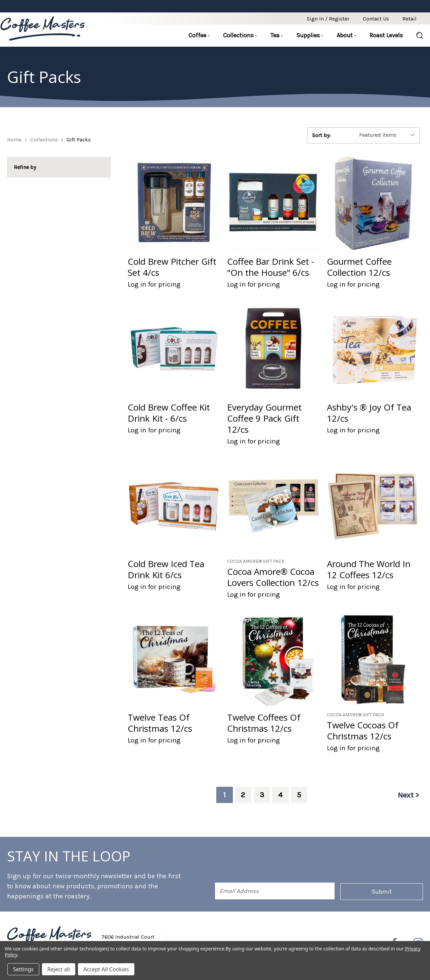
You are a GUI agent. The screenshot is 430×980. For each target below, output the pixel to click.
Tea (277, 35)
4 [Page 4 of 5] (280, 795)
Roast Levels (386, 35)
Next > (408, 795)
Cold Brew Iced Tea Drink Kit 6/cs (166, 569)
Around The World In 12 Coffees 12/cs (369, 569)
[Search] (416, 36)
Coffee (199, 35)
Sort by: (321, 135)
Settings (23, 969)
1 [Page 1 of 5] (223, 795)
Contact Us (376, 19)
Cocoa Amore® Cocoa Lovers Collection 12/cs (273, 577)
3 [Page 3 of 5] (261, 795)
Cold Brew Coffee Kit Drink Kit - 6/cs (169, 413)
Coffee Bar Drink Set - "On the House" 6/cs (271, 267)
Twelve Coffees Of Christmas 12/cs (264, 723)
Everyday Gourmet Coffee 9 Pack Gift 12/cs (264, 418)
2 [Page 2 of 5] (242, 795)
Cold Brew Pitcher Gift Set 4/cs (172, 267)
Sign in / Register (328, 19)
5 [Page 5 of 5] (299, 795)
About (346, 35)
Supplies (310, 35)
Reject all (59, 969)
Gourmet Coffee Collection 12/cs (359, 267)
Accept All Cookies (106, 969)
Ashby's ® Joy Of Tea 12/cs (369, 413)
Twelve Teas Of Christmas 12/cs (160, 723)
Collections (240, 35)
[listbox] (388, 135)
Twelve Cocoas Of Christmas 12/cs (363, 731)
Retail (410, 19)
